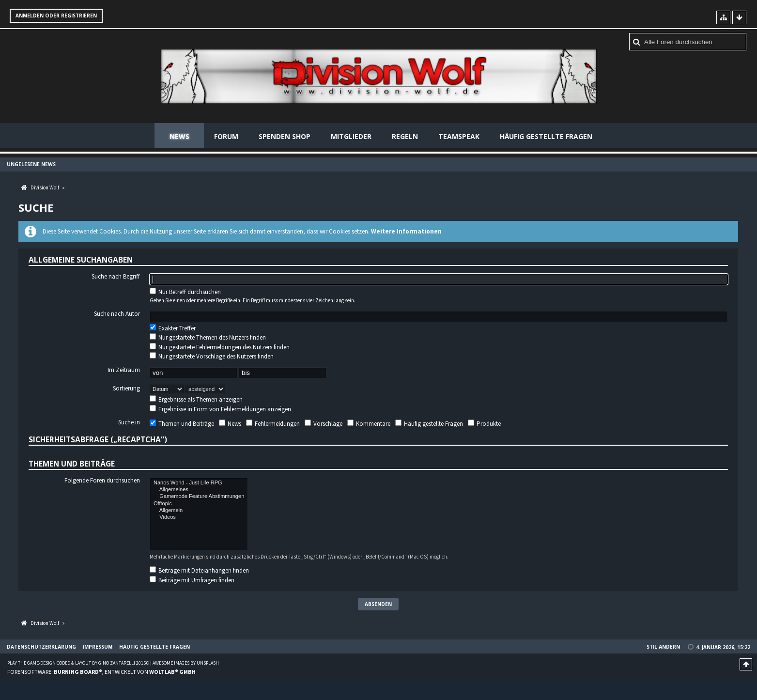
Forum (226, 136)
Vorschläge (324, 424)
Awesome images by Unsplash (186, 663)
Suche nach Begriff (116, 277)
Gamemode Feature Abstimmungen (199, 497)
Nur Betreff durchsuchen (185, 292)
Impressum (98, 647)
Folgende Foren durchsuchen (102, 481)
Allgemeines (199, 490)
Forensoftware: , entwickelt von (101, 672)
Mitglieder (351, 136)
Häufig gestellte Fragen (546, 136)
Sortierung (126, 389)
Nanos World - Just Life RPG (199, 483)
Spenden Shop (285, 136)
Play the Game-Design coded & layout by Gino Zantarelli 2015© (78, 663)
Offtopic (199, 504)
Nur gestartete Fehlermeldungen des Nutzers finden (220, 347)
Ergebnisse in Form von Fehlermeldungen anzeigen (220, 409)
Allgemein (199, 511)
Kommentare (369, 424)
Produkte (484, 424)
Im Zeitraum (124, 370)
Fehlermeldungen (273, 424)
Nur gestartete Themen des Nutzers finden (208, 337)
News (179, 136)
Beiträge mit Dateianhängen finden (199, 570)
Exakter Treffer (173, 328)
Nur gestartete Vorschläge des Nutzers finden (212, 356)
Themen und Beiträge (182, 424)
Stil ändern (663, 647)
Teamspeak (459, 136)
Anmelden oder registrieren (56, 16)
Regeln (405, 136)
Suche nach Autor (117, 314)
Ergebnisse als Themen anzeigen (196, 399)
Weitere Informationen (406, 231)
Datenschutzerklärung (41, 647)
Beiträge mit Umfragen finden (192, 580)
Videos (199, 517)
